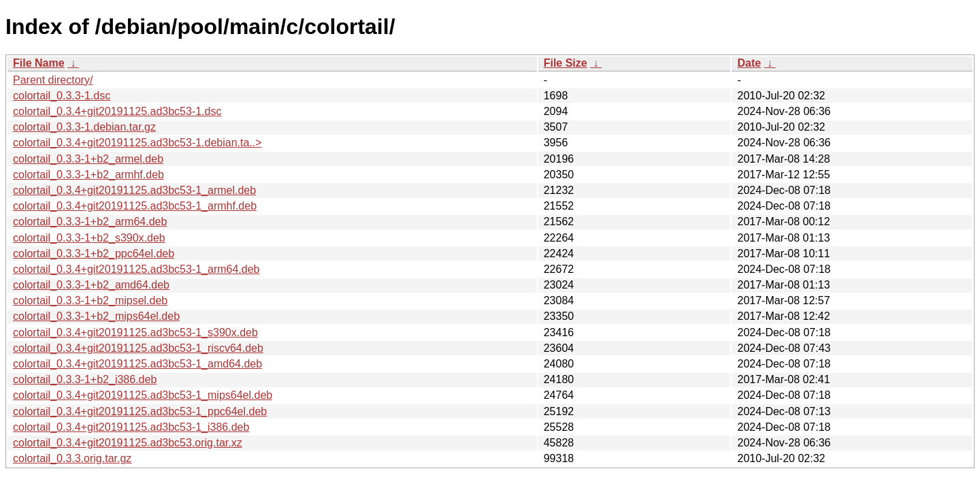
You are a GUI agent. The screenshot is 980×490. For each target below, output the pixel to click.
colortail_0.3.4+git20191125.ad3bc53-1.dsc (117, 111)
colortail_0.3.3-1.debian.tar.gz (84, 127)
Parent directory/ (53, 80)
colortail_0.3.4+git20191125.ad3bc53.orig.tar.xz (128, 443)
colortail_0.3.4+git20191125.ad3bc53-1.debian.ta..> (137, 143)
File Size (566, 63)
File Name (39, 63)
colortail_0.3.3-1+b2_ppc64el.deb (94, 254)
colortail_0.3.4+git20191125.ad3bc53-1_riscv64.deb (138, 348)
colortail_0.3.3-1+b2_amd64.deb (91, 285)
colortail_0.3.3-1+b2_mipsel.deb (90, 300)
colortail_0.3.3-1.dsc (62, 96)
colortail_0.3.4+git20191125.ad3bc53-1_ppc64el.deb (140, 411)
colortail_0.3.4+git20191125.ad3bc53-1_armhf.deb (135, 206)
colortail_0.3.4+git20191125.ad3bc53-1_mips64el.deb (143, 395)
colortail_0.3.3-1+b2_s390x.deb (89, 238)
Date (749, 63)
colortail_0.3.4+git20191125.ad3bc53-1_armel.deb (134, 190)
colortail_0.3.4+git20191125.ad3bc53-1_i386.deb (131, 427)
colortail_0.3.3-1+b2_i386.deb (85, 379)
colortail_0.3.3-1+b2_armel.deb (88, 159)
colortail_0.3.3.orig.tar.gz (72, 458)
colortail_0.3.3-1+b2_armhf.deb (88, 175)
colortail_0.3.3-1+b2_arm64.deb (90, 222)
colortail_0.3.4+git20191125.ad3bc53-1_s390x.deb (135, 332)
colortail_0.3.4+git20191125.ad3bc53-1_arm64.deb (136, 269)
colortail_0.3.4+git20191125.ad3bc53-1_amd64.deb (137, 364)
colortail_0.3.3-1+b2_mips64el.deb (96, 316)
